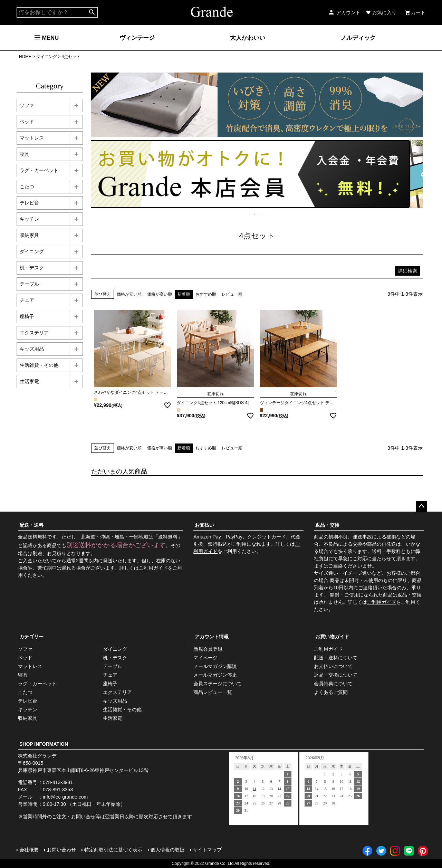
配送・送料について (336, 658)
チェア (27, 300)
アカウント (344, 12)
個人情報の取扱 (167, 850)
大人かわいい (248, 38)
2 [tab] (255, 214)
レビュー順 (232, 294)
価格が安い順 (129, 294)
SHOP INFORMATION (44, 744)
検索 (92, 12)
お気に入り (381, 12)
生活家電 (29, 381)
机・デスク (32, 268)
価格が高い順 (160, 294)
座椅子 (27, 316)
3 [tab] (260, 214)
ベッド (27, 122)
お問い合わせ (61, 850)
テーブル (29, 284)
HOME (25, 57)
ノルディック (358, 38)
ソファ (27, 105)
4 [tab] (265, 214)
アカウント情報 (212, 637)
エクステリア (34, 333)
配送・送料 (31, 525)
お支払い (204, 525)
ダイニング (47, 57)
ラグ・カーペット (39, 170)
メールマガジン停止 (215, 675)
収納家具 (29, 235)
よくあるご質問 (331, 692)
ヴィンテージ (137, 38)
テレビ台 (29, 203)
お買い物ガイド (332, 637)
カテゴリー (31, 637)
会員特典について (333, 684)
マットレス (32, 138)
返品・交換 (327, 525)
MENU (47, 38)
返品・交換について (336, 675)
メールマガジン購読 (215, 666)
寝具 (25, 154)
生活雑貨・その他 (39, 365)
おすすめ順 (206, 294)
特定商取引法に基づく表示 (113, 850)
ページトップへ (421, 506)
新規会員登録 (208, 649)
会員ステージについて (218, 684)
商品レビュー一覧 (213, 692)
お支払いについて (333, 666)
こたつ (27, 187)
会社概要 (29, 850)
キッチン (29, 219)
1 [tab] (250, 214)
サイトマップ (207, 850)
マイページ (205, 658)
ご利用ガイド (153, 568)
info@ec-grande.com (65, 797)
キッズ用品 (32, 349)
